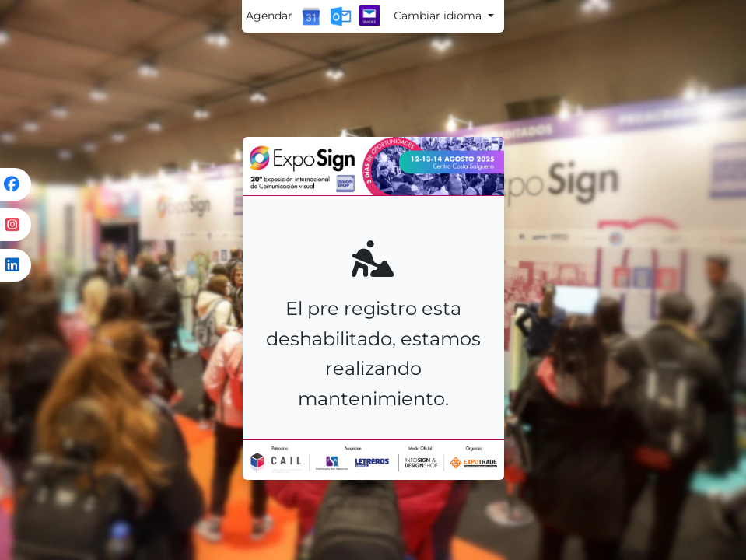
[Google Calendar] (311, 16)
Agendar (269, 16)
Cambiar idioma (439, 16)
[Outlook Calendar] (341, 16)
